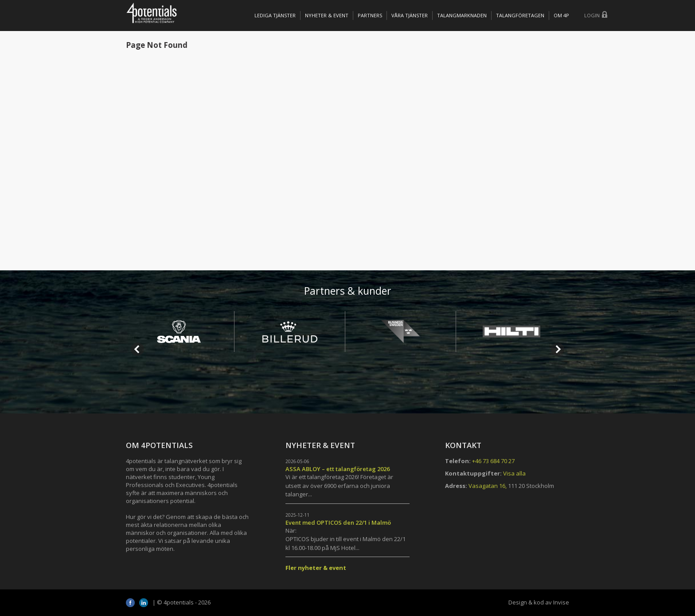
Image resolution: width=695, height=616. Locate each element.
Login (592, 15)
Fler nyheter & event (316, 568)
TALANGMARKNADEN (462, 15)
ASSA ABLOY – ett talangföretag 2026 (338, 469)
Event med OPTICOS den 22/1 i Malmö (338, 522)
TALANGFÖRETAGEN (520, 15)
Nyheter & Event (327, 15)
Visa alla (514, 473)
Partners (370, 15)
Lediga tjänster (275, 15)
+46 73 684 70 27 (493, 461)
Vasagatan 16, (488, 486)
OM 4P (561, 15)
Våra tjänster (410, 15)
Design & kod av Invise (539, 602)
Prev (137, 349)
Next (558, 349)
